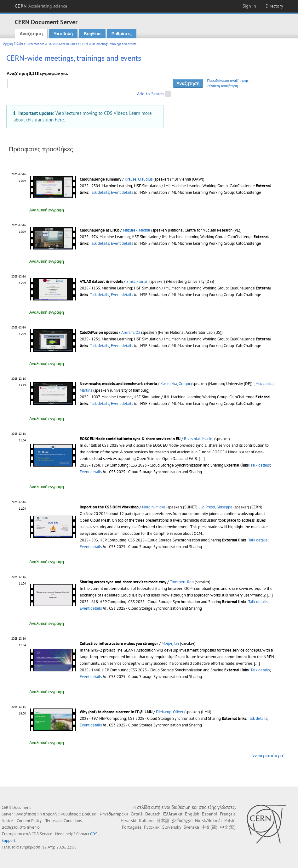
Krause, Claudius (139, 179)
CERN (41, 6)
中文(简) (209, 827)
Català (137, 814)
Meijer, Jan (170, 644)
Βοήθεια (92, 34)
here (59, 120)
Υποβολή (63, 34)
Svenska (191, 827)
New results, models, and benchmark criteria (118, 384)
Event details (122, 192)
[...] (202, 459)
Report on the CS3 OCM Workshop (109, 507)
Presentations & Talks (41, 44)
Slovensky (172, 827)
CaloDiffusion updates (99, 332)
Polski (230, 820)
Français (228, 814)
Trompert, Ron (182, 582)
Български (118, 814)
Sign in (249, 6)
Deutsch (153, 814)
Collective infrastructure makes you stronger (119, 644)
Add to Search (150, 94)
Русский (152, 827)
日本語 (163, 820)
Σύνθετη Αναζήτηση (223, 86)
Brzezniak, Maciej (199, 439)
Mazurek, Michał (137, 230)
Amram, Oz (131, 332)
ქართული (182, 820)
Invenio (33, 827)
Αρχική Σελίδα (13, 44)
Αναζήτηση (31, 34)
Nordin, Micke (154, 507)
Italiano (146, 820)
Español (210, 814)
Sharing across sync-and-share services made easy (123, 582)
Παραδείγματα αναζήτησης (228, 81)
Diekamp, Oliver (170, 712)
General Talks (68, 44)
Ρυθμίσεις (122, 34)
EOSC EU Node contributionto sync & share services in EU (130, 439)
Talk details (99, 192)
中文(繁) (228, 827)
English (192, 814)
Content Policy (29, 821)
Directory (274, 6)
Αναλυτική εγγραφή (47, 210)
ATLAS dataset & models (101, 281)
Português (132, 827)
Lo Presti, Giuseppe (216, 507)
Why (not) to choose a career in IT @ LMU (116, 712)
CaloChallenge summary (100, 179)
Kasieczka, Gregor (175, 384)
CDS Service (42, 834)
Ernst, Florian (137, 281)
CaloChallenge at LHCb (100, 230)
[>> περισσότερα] (268, 756)
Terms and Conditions (63, 821)
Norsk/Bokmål (208, 820)
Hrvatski (129, 820)
